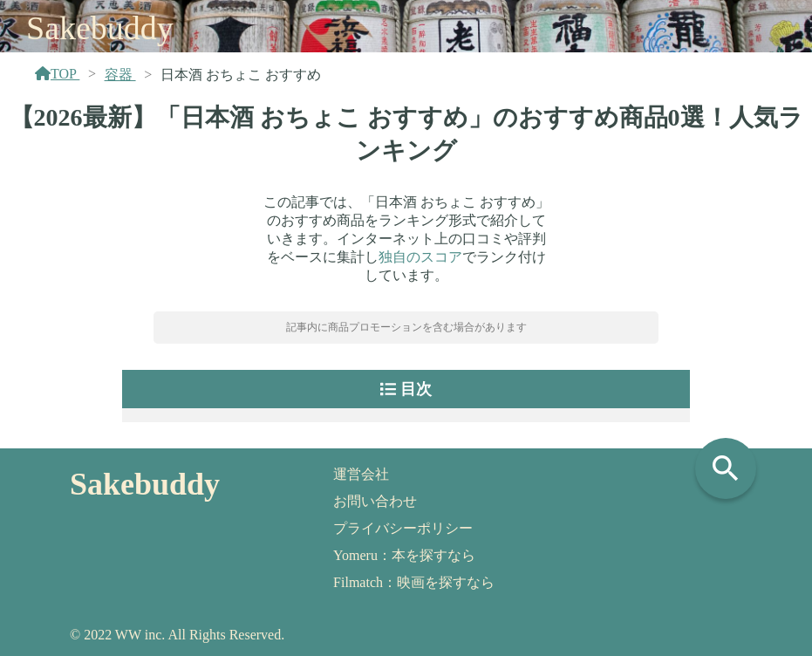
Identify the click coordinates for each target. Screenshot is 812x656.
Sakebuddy (100, 28)
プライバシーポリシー (403, 528)
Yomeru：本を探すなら (404, 555)
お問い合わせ (375, 501)
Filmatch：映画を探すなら (414, 582)
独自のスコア (420, 257)
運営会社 (361, 474)
